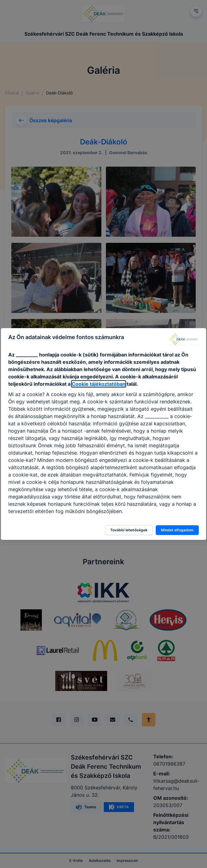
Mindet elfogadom (177, 530)
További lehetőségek (129, 530)
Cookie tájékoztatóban (99, 384)
